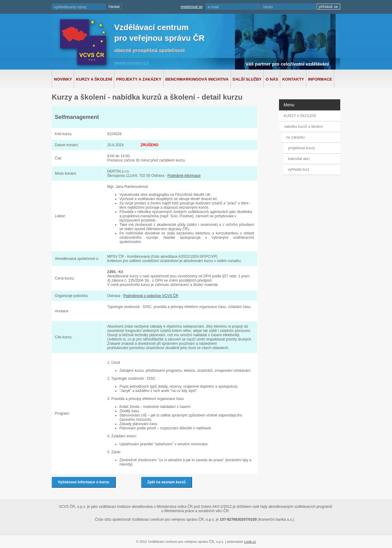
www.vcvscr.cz (131, 63)
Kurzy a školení (94, 79)
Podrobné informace (184, 176)
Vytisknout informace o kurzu (84, 482)
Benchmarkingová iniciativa (197, 79)
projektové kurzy (302, 148)
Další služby (247, 79)
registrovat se (192, 7)
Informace (320, 79)
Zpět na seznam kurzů (166, 482)
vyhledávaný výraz (70, 7)
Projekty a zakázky (139, 79)
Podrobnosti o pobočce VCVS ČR (151, 296)
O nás (272, 79)
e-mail (213, 7)
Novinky (63, 79)
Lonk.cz (250, 542)
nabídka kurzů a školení (304, 127)
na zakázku (297, 137)
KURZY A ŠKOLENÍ (300, 116)
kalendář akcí (298, 159)
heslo (268, 7)
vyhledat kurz (298, 169)
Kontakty (293, 79)
